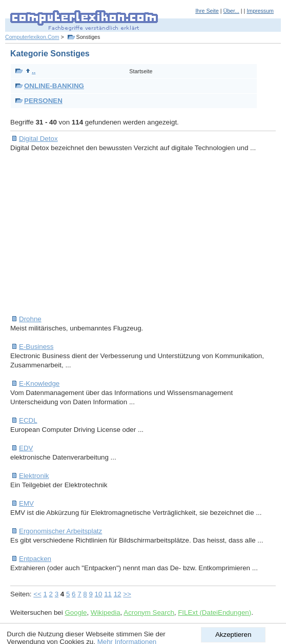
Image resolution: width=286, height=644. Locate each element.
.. (30, 71)
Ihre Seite (207, 11)
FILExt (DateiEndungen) (214, 612)
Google (76, 612)
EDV (26, 448)
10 (99, 594)
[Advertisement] (148, 234)
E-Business (36, 347)
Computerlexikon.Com (32, 37)
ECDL (28, 420)
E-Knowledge (39, 383)
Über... (231, 11)
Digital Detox (38, 139)
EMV (26, 503)
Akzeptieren (233, 635)
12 (118, 594)
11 (108, 594)
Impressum (260, 11)
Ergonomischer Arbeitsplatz (60, 531)
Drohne (30, 319)
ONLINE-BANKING (54, 86)
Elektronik (34, 476)
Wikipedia (106, 612)
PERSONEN (43, 101)
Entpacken (35, 559)
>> (127, 594)
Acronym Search (149, 612)
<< (37, 594)
